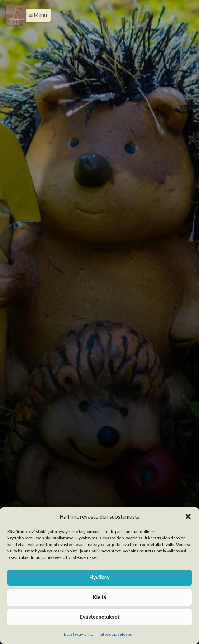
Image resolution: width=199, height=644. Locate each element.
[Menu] (16, 15)
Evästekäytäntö (79, 634)
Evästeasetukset (99, 617)
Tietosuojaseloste (114, 634)
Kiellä (99, 597)
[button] (188, 516)
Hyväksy (99, 578)
